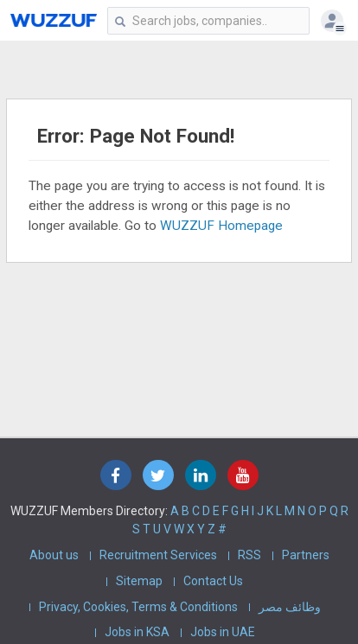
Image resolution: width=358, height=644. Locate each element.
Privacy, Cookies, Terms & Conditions (138, 607)
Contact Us (213, 581)
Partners (306, 555)
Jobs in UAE (223, 632)
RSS (249, 555)
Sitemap (139, 581)
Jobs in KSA (137, 632)
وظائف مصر (290, 607)
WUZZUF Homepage (221, 226)
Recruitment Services (158, 555)
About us (54, 555)
